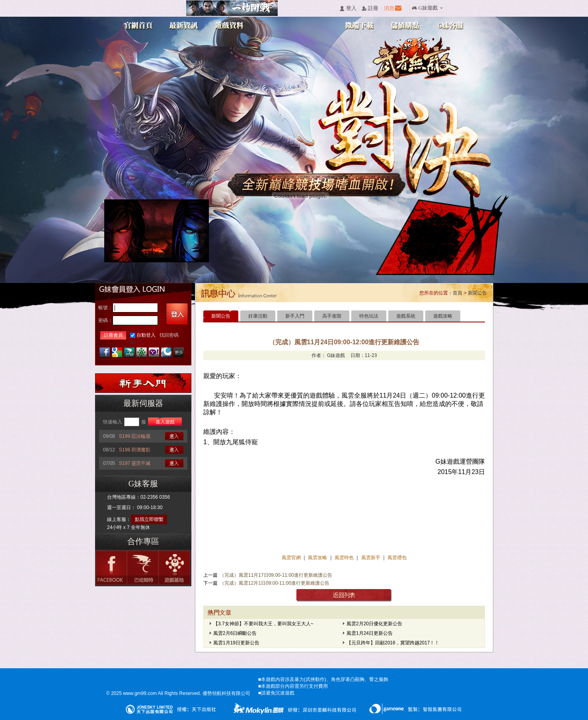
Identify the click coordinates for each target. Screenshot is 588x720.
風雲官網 (292, 558)
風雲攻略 (318, 558)
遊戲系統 (406, 316)
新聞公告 (477, 293)
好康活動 (258, 316)
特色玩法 (369, 316)
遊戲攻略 (443, 316)
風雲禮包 (396, 558)
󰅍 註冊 (370, 9)
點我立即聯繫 (149, 519)
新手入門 (295, 316)
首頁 (458, 293)
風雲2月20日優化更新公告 (374, 624)
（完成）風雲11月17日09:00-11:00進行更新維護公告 (276, 575)
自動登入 (146, 335)
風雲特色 (345, 558)
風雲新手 (371, 558)
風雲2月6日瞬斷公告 (235, 633)
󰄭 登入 (348, 9)
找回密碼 (169, 335)
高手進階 (332, 316)
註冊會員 (113, 335)
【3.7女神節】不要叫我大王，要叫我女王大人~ (263, 624)
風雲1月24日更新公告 (370, 633)
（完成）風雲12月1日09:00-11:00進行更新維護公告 (275, 583)
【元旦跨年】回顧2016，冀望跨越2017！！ (393, 643)
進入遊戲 (165, 422)
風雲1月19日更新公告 (236, 643)
